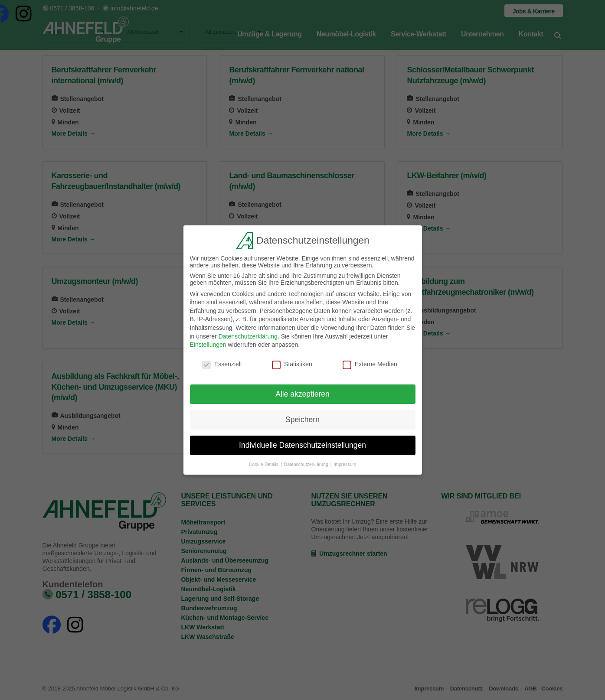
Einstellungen (208, 343)
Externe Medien (370, 362)
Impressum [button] (345, 462)
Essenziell (222, 362)
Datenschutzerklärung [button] (307, 462)
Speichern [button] (302, 417)
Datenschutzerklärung (248, 334)
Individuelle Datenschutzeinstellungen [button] (302, 443)
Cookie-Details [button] (264, 462)
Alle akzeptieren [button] (302, 392)
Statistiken (292, 362)
